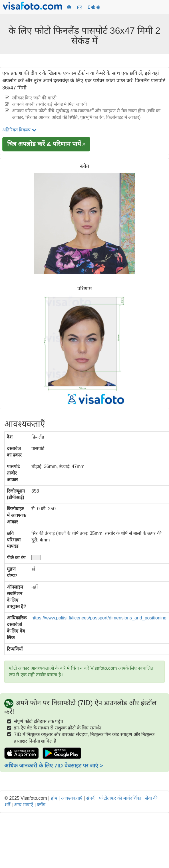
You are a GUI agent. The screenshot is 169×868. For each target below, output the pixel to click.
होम (54, 798)
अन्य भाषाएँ (24, 805)
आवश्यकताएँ (72, 798)
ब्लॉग (41, 805)
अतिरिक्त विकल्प (19, 130)
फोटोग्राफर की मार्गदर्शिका (120, 798)
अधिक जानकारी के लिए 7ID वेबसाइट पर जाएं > (54, 766)
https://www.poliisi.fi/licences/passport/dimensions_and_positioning (99, 618)
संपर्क (91, 798)
